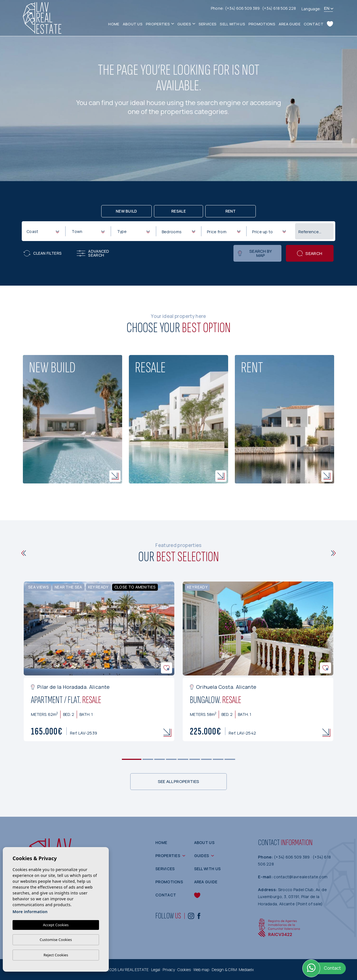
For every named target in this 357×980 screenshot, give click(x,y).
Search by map (255, 253)
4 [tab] (171, 759)
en (327, 8)
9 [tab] (230, 759)
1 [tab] (132, 759)
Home (114, 24)
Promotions (262, 24)
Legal (156, 970)
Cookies (184, 970)
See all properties (178, 781)
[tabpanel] (99, 661)
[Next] (333, 553)
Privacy (169, 970)
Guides (184, 24)
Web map (201, 970)
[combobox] (43, 231)
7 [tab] (207, 759)
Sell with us (232, 24)
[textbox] (44, 231)
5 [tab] (183, 759)
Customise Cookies (56, 940)
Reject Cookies (56, 955)
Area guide (290, 24)
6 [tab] (195, 759)
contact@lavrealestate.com (301, 877)
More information (30, 912)
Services (208, 24)
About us (133, 24)
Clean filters (43, 253)
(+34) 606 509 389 (243, 8)
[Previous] (24, 553)
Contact (314, 24)
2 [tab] (148, 759)
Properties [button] (158, 24)
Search (310, 253)
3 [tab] (160, 759)
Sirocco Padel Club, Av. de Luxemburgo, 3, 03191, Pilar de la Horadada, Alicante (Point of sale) (292, 897)
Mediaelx (246, 970)
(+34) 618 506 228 (279, 8)
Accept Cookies (56, 925)
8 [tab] (218, 759)
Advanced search (93, 253)
